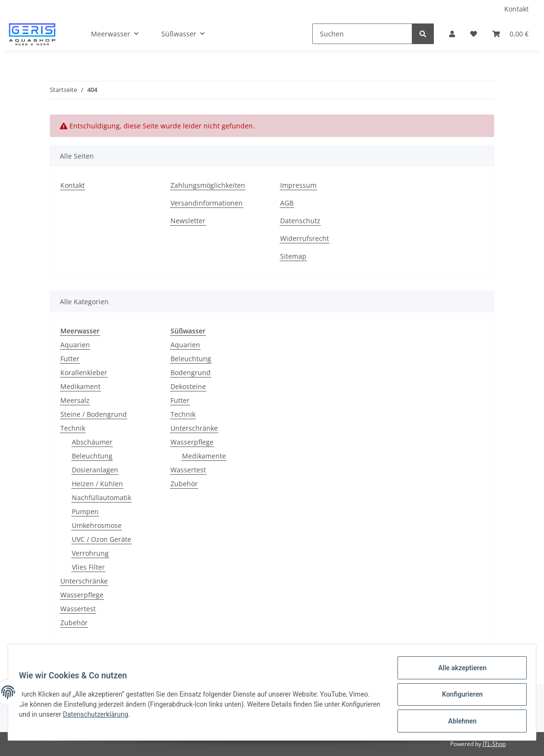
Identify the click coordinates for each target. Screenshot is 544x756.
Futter (70, 359)
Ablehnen (458, 722)
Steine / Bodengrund (94, 414)
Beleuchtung (92, 456)
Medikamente (204, 456)
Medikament (80, 386)
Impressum (298, 185)
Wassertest (78, 609)
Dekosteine (188, 386)
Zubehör (74, 623)
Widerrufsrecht (305, 238)
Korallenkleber (84, 372)
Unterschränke (84, 581)
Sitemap (293, 256)
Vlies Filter (88, 567)
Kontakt (516, 9)
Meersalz (75, 400)
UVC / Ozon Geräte (102, 539)
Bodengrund (191, 372)
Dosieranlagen (95, 470)
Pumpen (85, 511)
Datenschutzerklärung (140, 717)
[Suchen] (362, 34)
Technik (73, 428)
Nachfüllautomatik (102, 498)
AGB (287, 203)
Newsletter (188, 221)
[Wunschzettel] (474, 34)
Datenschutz (300, 221)
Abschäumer (92, 442)
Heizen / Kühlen (97, 484)
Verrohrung (90, 553)
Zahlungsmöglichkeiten (208, 185)
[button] (452, 34)
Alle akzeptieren (458, 672)
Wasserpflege (82, 595)
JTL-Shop (494, 744)
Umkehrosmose (97, 525)
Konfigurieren (458, 697)
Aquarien (75, 345)
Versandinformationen (207, 203)
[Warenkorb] (510, 34)
